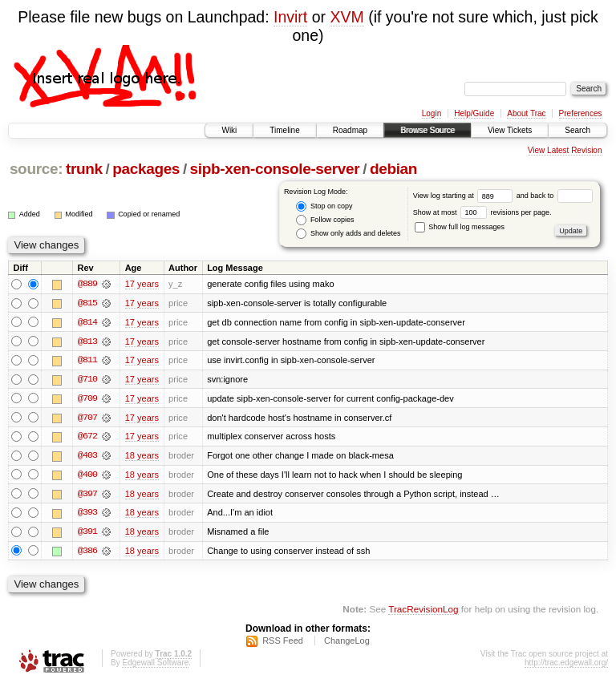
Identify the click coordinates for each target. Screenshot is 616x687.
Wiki (229, 130)
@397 (87, 495)
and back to (555, 196)
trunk (84, 169)
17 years (142, 284)
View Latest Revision (565, 150)
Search (577, 130)
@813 (87, 341)
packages (146, 169)
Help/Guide (474, 113)
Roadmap (350, 130)
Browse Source (428, 130)
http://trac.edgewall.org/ (566, 666)
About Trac (526, 113)
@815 (87, 303)
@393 (87, 515)
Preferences (581, 113)
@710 (87, 380)
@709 (87, 399)
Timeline (284, 130)
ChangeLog (347, 644)
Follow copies (325, 220)
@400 (87, 476)
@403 (87, 457)
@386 (87, 553)
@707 (87, 418)
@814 (87, 322)
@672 (87, 438)
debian (393, 169)
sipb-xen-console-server (275, 169)
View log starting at (465, 196)
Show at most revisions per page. (482, 212)
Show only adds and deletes (348, 234)
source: (36, 169)
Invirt (290, 17)
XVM (346, 17)
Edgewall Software (155, 666)
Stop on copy (324, 206)
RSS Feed (283, 644)
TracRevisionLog (423, 611)
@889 (87, 284)
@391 (87, 534)
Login (432, 113)
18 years (142, 457)
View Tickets (510, 130)
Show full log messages (460, 227)
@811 (87, 361)
